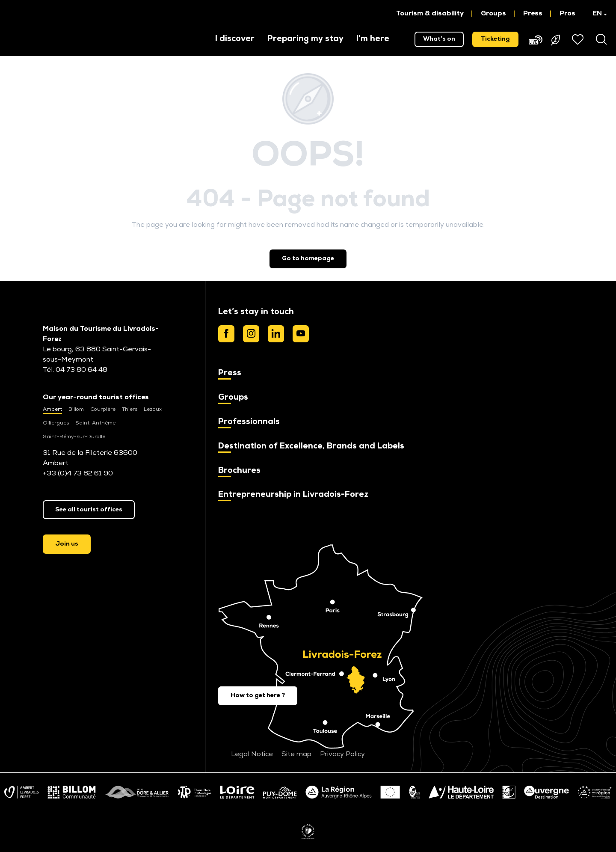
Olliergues (56, 423)
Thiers (130, 410)
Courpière (103, 410)
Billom (76, 410)
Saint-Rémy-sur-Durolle (74, 437)
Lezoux (153, 410)
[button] (596, 14)
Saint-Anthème (95, 423)
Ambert (52, 410)
